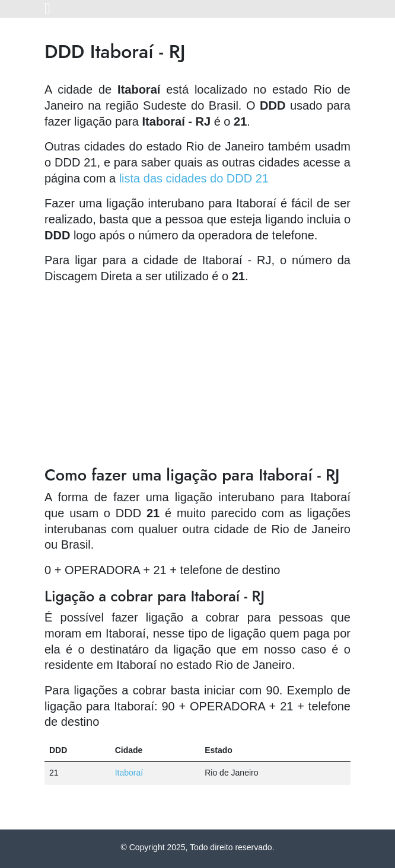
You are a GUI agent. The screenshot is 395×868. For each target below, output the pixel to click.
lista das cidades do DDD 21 (194, 178)
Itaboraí (129, 773)
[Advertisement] (197, 377)
